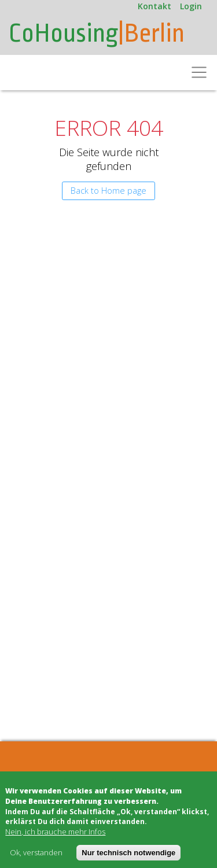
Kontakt (155, 6)
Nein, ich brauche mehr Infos (55, 832)
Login (191, 6)
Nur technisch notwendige (128, 853)
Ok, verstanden (36, 853)
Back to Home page (108, 191)
